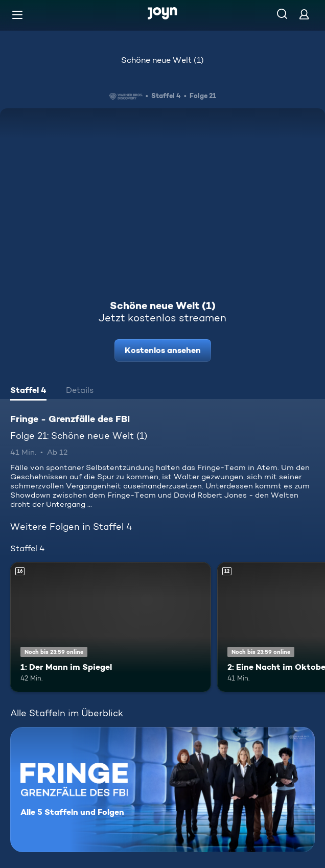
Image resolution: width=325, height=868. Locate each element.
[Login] (304, 14)
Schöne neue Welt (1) (163, 60)
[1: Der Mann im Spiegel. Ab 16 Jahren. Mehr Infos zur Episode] (111, 627)
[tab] (28, 391)
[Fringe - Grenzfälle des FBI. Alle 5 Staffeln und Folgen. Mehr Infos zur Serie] (163, 790)
